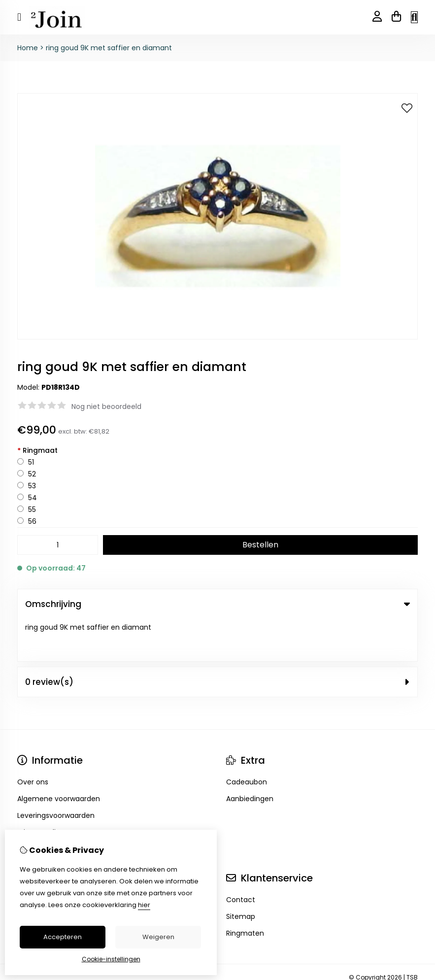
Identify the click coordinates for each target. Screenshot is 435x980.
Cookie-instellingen (111, 959)
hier (144, 905)
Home (28, 48)
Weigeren (158, 937)
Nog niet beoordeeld (106, 406)
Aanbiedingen (250, 756)
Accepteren (63, 937)
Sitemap (241, 874)
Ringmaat (37, 450)
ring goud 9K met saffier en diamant (109, 48)
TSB (412, 935)
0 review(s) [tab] (217, 640)
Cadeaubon (247, 740)
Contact (241, 857)
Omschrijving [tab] (217, 604)
